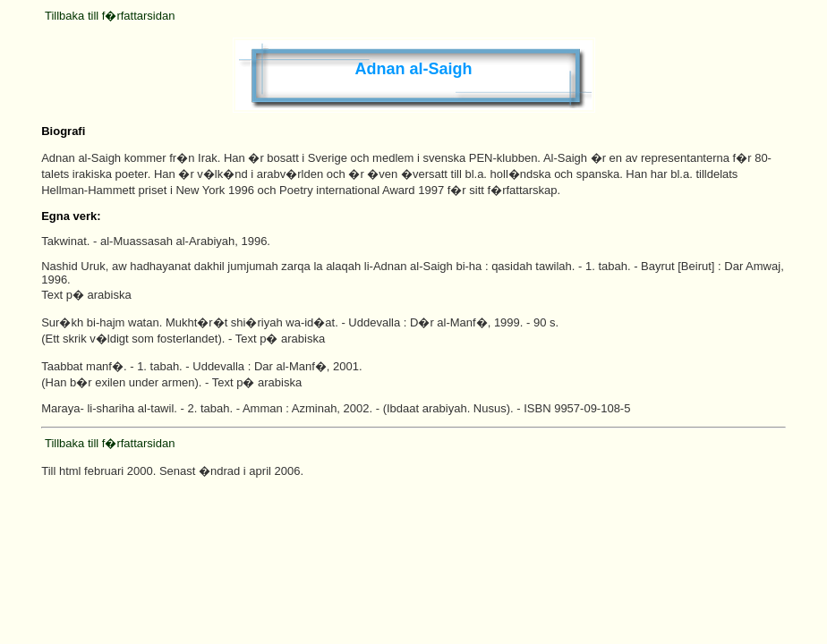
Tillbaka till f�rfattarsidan (110, 16)
